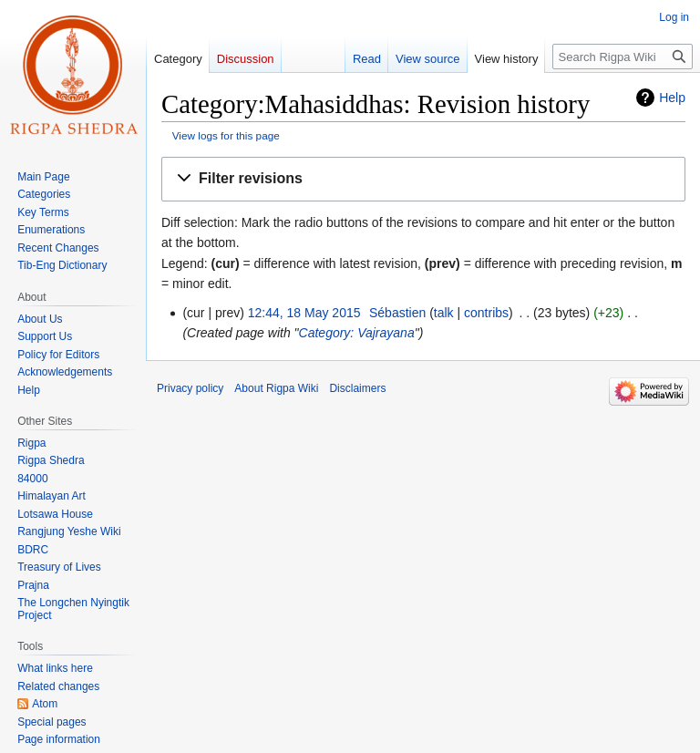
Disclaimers (357, 388)
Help (672, 98)
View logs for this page (226, 135)
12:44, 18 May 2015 (304, 313)
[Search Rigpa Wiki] (623, 57)
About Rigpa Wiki (276, 388)
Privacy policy (190, 388)
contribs (486, 313)
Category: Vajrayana (357, 333)
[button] (423, 179)
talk (444, 313)
